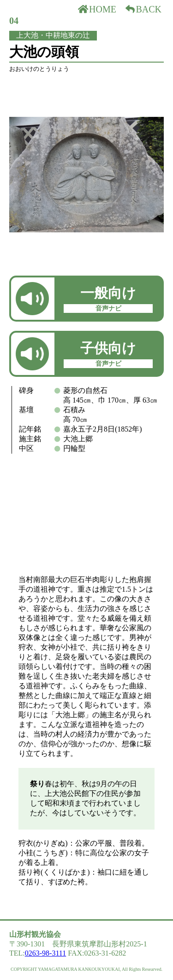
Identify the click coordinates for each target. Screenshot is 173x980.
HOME (97, 9)
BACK (143, 9)
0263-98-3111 (45, 953)
